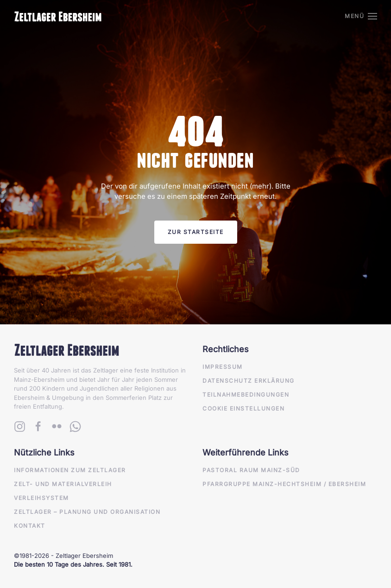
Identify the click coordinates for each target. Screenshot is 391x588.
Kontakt (30, 526)
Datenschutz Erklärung (249, 381)
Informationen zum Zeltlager (70, 470)
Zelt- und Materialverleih (63, 484)
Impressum (223, 367)
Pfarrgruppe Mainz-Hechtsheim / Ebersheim (284, 484)
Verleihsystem (41, 498)
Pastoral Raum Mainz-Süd (251, 470)
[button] (361, 16)
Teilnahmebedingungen (246, 395)
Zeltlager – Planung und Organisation (87, 512)
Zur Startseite (196, 232)
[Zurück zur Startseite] (58, 16)
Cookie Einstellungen (243, 408)
